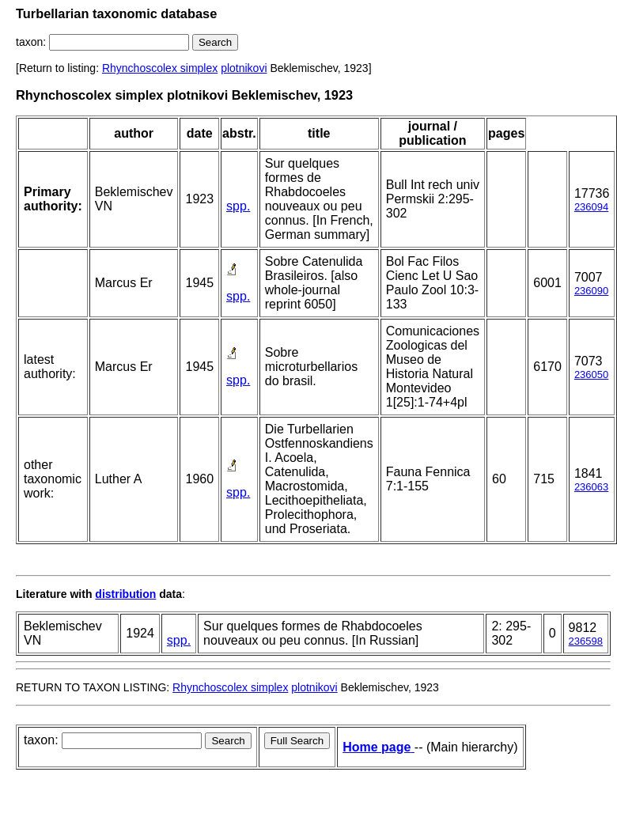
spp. (238, 206)
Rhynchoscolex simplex (160, 68)
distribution (125, 594)
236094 (591, 207)
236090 (591, 291)
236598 (586, 641)
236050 (591, 375)
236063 (591, 487)
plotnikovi (244, 68)
